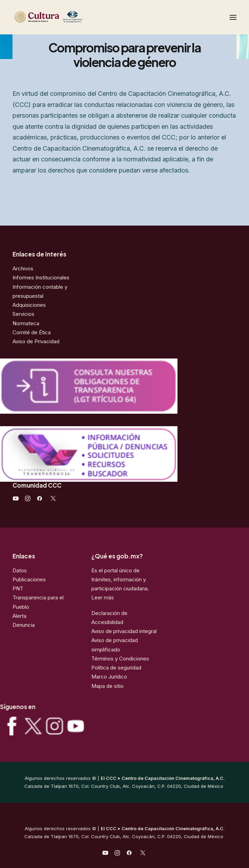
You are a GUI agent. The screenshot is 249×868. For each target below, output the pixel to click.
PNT (18, 588)
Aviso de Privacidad (36, 341)
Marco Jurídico (109, 677)
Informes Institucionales (41, 277)
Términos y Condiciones (120, 659)
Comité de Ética (32, 332)
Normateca (26, 323)
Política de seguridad (116, 668)
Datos (20, 570)
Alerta (19, 616)
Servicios (23, 314)
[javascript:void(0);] (28, 499)
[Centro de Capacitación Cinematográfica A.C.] (65, 17)
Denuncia (24, 625)
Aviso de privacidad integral (124, 631)
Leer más (103, 597)
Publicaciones (29, 579)
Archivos (23, 268)
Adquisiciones (29, 305)
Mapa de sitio (107, 686)
